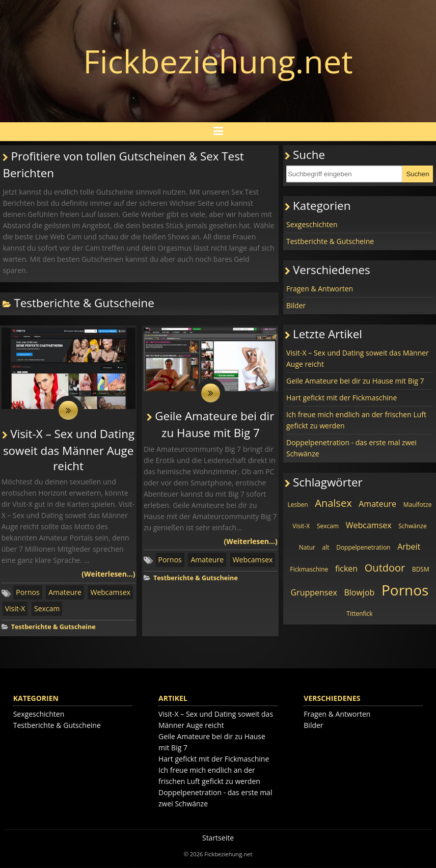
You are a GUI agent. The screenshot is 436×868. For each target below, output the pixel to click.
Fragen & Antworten (320, 289)
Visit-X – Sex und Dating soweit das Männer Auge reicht (69, 450)
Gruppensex (314, 592)
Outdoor (385, 568)
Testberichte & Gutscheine (53, 628)
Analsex (333, 503)
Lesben (297, 505)
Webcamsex (110, 593)
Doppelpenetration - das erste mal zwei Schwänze (351, 448)
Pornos (28, 593)
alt (326, 547)
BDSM (421, 569)
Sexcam (47, 609)
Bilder (296, 305)
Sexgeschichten (312, 224)
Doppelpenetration (363, 547)
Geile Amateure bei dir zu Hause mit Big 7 (355, 381)
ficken (346, 568)
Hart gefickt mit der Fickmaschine (342, 398)
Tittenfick (359, 614)
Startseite (218, 838)
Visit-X (15, 609)
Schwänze (412, 526)
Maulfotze (418, 505)
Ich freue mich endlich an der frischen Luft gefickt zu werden (356, 420)
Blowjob (359, 592)
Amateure (65, 593)
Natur (307, 547)
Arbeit (409, 547)
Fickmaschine (309, 569)
